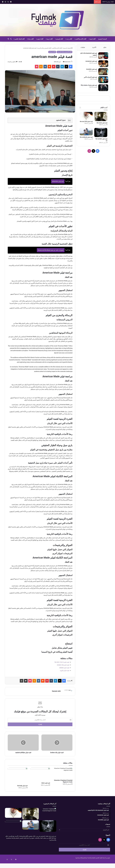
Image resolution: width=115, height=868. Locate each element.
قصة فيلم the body (22, 786)
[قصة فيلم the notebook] (86, 133)
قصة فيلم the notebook (86, 139)
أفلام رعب (69, 39)
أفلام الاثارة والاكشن (81, 39)
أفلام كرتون (40, 39)
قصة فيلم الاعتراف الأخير (89, 78)
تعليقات (83, 47)
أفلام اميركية (52, 52)
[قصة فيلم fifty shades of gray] (102, 89)
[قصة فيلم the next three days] (13, 826)
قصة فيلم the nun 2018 (86, 123)
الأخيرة (94, 47)
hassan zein (66, 62)
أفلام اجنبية (93, 39)
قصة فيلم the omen (102, 125)
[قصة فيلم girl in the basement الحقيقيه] (102, 57)
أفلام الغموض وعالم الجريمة (44, 48)
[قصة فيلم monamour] (102, 65)
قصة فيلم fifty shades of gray (88, 86)
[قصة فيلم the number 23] (101, 134)
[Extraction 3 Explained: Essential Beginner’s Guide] (63, 773)
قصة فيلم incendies (91, 70)
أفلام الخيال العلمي (20, 39)
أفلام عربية (50, 39)
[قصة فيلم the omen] (101, 118)
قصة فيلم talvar (46, 783)
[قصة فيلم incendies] (102, 73)
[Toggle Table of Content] (69, 121)
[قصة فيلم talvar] (40, 775)
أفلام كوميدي (60, 39)
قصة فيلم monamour (90, 62)
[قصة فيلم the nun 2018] (86, 118)
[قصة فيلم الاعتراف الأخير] (102, 81)
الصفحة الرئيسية (102, 39)
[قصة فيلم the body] (18, 776)
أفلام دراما (31, 39)
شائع (105, 47)
